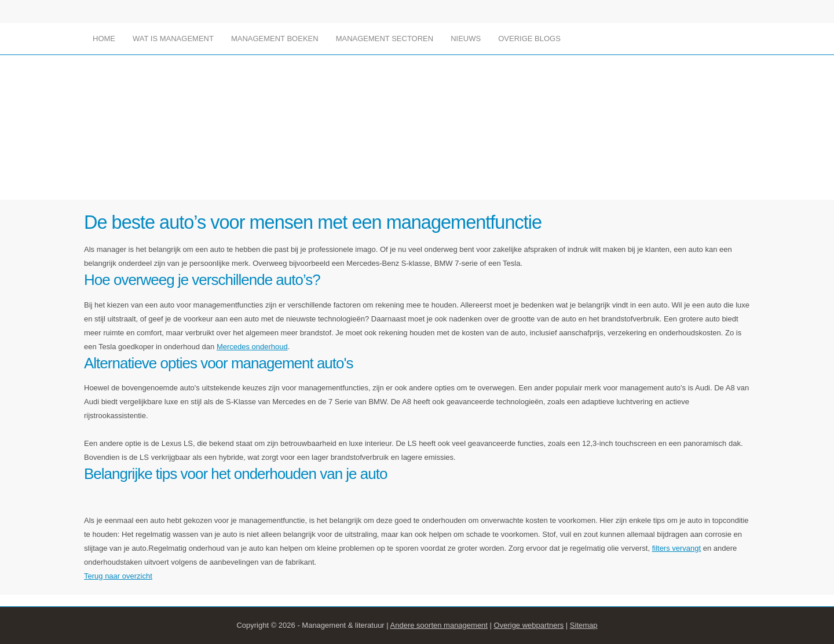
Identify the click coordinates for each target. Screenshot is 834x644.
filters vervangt (677, 548)
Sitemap (584, 625)
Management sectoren (385, 39)
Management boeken (275, 39)
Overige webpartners (529, 625)
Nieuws (466, 39)
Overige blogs (529, 39)
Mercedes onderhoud (252, 347)
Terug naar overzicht (118, 576)
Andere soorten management (439, 625)
